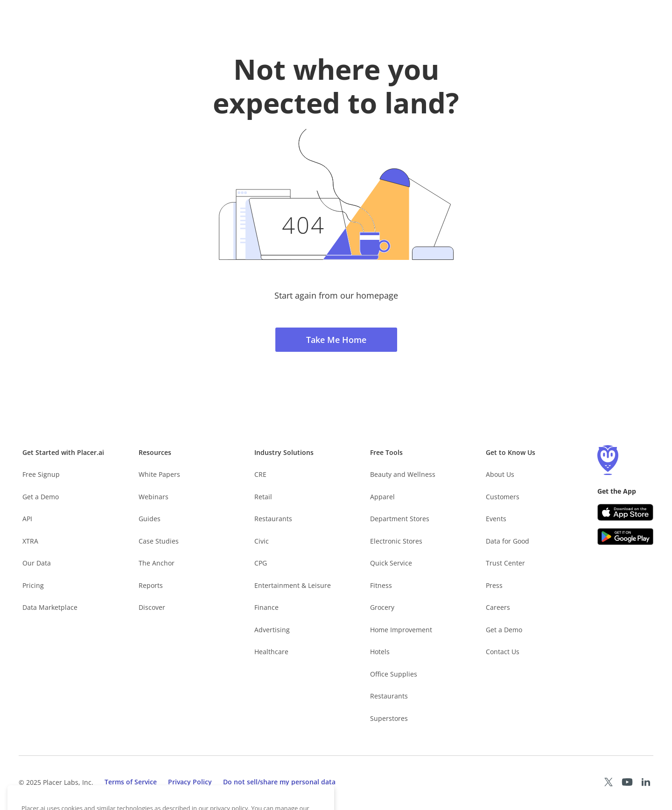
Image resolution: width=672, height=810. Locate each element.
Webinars (154, 497)
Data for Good (507, 541)
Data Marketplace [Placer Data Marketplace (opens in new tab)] (50, 607)
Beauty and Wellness (403, 474)
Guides (150, 519)
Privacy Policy (190, 782)
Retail (263, 497)
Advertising (272, 630)
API (27, 519)
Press (494, 585)
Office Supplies (394, 674)
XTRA (30, 541)
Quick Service (391, 563)
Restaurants (273, 519)
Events (496, 519)
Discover (152, 607)
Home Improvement (401, 630)
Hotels (380, 652)
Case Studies (159, 541)
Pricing (33, 585)
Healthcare (271, 652)
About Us (500, 474)
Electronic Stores (396, 541)
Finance (266, 607)
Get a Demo (41, 497)
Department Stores (400, 519)
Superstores (389, 718)
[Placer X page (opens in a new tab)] (609, 782)
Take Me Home (336, 340)
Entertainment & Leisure (293, 585)
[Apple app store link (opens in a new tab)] (625, 512)
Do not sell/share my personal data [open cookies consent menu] (279, 782)
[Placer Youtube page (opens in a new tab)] (627, 782)
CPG (261, 563)
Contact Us (503, 652)
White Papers (159, 474)
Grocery (382, 607)
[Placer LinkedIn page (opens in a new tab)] (646, 782)
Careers (498, 607)
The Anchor (157, 563)
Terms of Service (131, 782)
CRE (260, 474)
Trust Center (505, 563)
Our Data (37, 563)
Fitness (381, 585)
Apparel (382, 497)
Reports (151, 585)
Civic (262, 541)
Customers (503, 497)
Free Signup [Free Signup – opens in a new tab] (41, 474)
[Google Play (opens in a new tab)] (625, 537)
